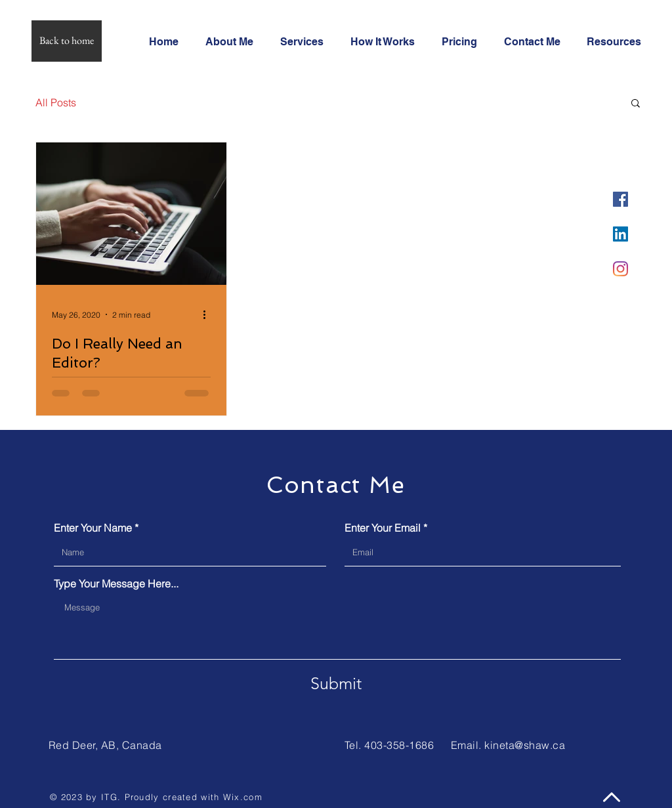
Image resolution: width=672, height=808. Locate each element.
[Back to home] (67, 41)
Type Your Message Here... (116, 584)
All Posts (56, 102)
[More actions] (209, 314)
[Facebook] (620, 199)
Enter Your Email (383, 528)
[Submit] (336, 683)
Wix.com (243, 797)
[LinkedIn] (620, 234)
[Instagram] (620, 269)
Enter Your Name (93, 528)
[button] (636, 104)
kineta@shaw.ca (525, 745)
